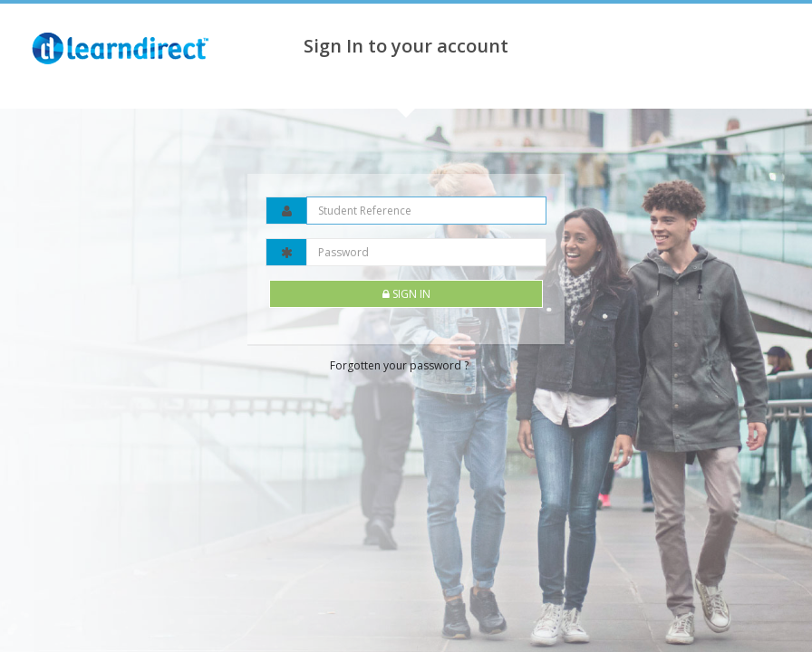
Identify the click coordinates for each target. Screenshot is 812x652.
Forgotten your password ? (399, 365)
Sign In (406, 294)
